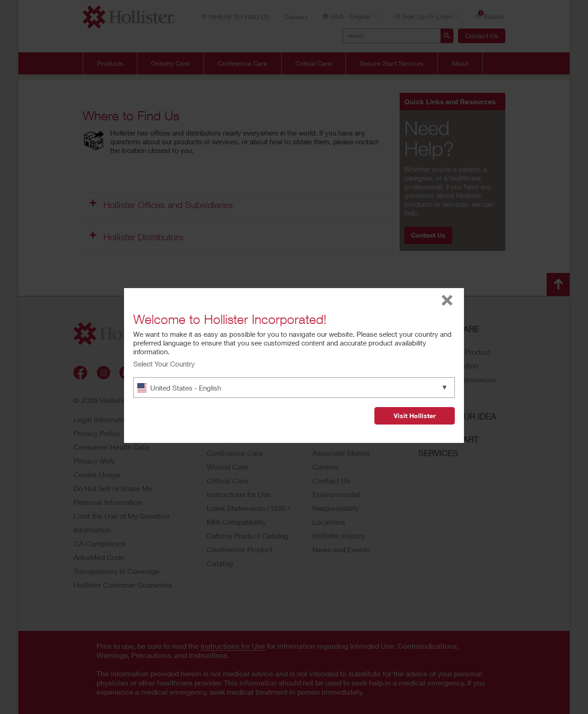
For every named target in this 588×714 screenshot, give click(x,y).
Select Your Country (164, 364)
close (447, 300)
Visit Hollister (415, 416)
